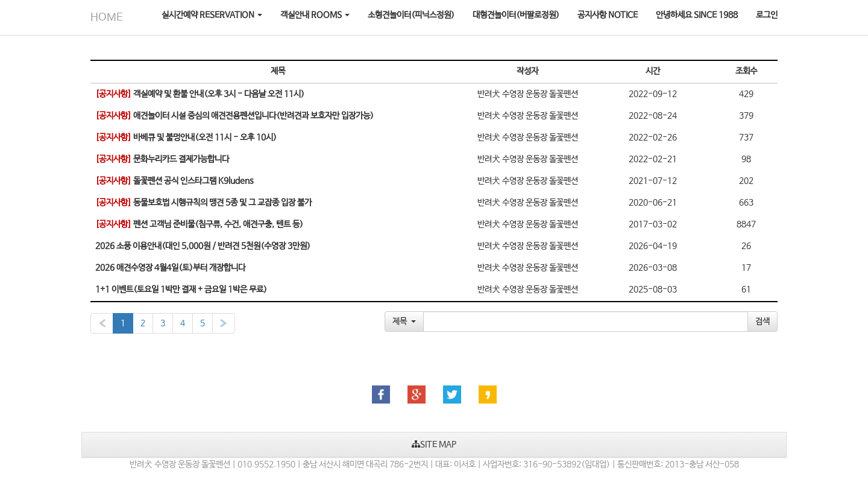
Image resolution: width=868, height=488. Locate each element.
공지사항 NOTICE (608, 15)
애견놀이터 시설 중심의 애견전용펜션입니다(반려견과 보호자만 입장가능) (234, 116)
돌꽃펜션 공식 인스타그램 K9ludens (175, 181)
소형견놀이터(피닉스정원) (411, 15)
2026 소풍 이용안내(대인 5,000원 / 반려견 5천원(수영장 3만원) (203, 246)
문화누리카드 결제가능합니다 (162, 159)
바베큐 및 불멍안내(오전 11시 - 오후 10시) (186, 138)
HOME (107, 17)
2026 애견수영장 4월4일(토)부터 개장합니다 (170, 268)
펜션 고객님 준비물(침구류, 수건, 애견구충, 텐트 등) (199, 224)
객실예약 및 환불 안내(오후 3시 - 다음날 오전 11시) (200, 94)
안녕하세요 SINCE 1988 (697, 15)
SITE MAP (434, 445)
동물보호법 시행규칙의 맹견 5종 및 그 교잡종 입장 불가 (203, 203)
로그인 (767, 15)
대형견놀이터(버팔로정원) (516, 15)
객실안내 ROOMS (315, 15)
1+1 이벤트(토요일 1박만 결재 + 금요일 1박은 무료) (181, 290)
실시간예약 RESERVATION (212, 15)
